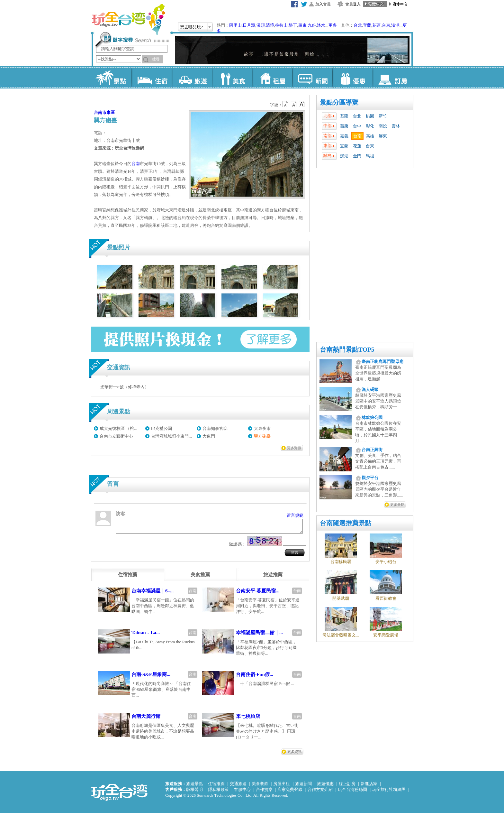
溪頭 (261, 25)
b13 (294, 104)
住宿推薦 (216, 787)
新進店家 (369, 787)
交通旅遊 (238, 787)
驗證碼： (238, 547)
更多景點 (397, 505)
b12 (286, 104)
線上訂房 (347, 787)
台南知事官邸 (215, 428)
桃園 (370, 116)
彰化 (370, 126)
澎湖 (395, 25)
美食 (232, 77)
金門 (357, 156)
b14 (302, 104)
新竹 (383, 116)
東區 (111, 112)
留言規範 (295, 515)
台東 (386, 25)
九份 (312, 25)
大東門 (209, 436)
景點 (111, 77)
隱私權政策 (218, 792)
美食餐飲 (260, 787)
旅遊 (192, 77)
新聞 (312, 77)
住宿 (152, 77)
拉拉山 (281, 25)
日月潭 (249, 25)
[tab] (128, 578)
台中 (357, 126)
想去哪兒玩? (191, 27)
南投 (383, 126)
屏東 (383, 136)
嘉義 (344, 136)
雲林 (396, 126)
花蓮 (376, 25)
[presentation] (128, 578)
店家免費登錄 (290, 792)
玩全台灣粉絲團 (352, 792)
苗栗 (344, 126)
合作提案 (264, 792)
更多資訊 (294, 448)
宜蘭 (367, 25)
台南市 (100, 112)
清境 (270, 25)
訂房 (393, 77)
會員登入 (353, 4)
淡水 (321, 25)
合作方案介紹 (320, 792)
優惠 (352, 77)
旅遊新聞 (303, 787)
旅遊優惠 (325, 787)
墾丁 (293, 25)
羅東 (302, 25)
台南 (357, 136)
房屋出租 (282, 787)
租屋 (272, 77)
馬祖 (370, 156)
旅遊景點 (194, 787)
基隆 (344, 116)
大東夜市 (262, 428)
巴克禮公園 (162, 428)
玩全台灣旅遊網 (128, 19)
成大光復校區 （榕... (118, 428)
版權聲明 (194, 792)
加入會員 (323, 4)
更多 (333, 25)
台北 (358, 25)
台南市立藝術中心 (116, 436)
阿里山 (235, 25)
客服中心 (242, 792)
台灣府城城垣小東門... (171, 436)
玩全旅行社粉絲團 (389, 792)
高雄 (370, 136)
